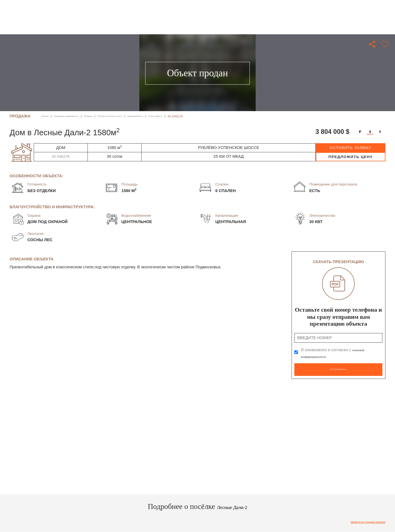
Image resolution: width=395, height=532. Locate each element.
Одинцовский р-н (179, 116)
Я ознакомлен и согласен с (336, 353)
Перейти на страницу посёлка (358, 519)
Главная (47, 116)
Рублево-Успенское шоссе (142, 116)
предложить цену (351, 157)
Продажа (110, 116)
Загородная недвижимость (78, 116)
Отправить (338, 367)
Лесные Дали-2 (209, 116)
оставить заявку (351, 148)
